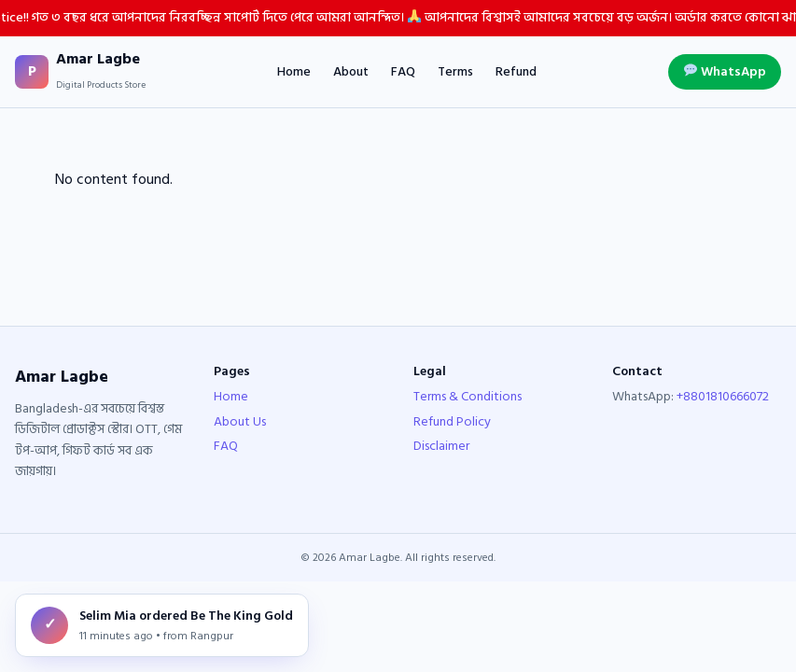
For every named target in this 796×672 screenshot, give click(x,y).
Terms (455, 72)
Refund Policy (452, 421)
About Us (240, 421)
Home (294, 72)
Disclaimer (441, 446)
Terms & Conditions (468, 396)
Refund (516, 72)
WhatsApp (725, 71)
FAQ (403, 72)
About (351, 72)
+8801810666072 (723, 396)
